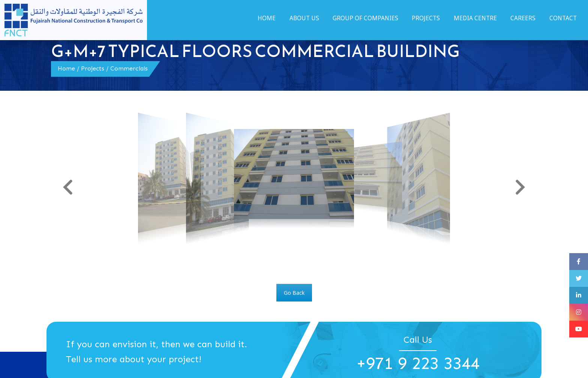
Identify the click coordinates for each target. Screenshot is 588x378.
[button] (68, 187)
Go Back (294, 293)
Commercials (129, 68)
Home (66, 68)
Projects (93, 68)
